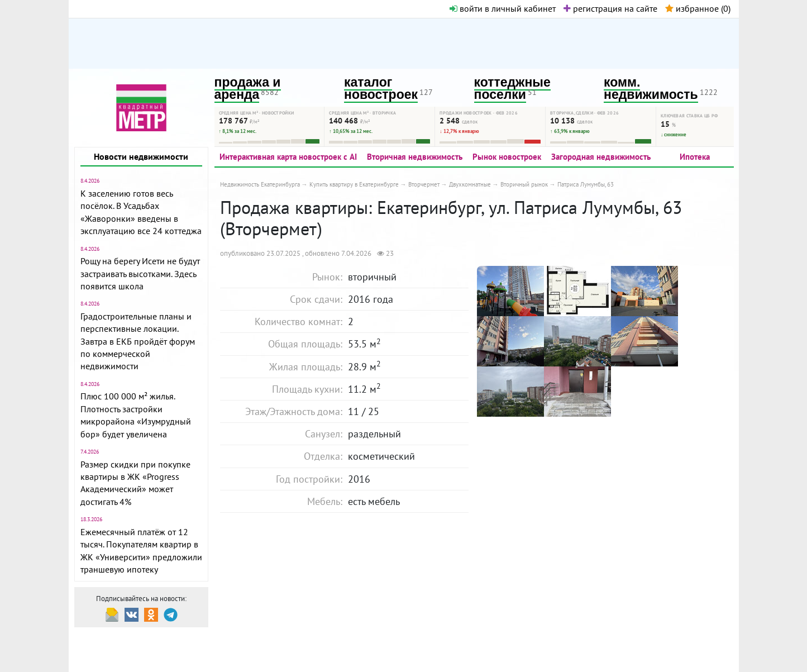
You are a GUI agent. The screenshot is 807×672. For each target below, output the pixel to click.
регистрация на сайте (610, 8)
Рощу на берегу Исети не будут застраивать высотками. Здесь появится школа (140, 273)
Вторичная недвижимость (415, 157)
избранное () (698, 8)
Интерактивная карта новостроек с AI (288, 157)
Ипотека (695, 157)
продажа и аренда (248, 89)
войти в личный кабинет (503, 8)
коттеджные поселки (512, 89)
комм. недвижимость (651, 89)
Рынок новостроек (507, 157)
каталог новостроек (381, 89)
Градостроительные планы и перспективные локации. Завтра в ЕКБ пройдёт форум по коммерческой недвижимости (138, 341)
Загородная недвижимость (601, 157)
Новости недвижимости (141, 156)
